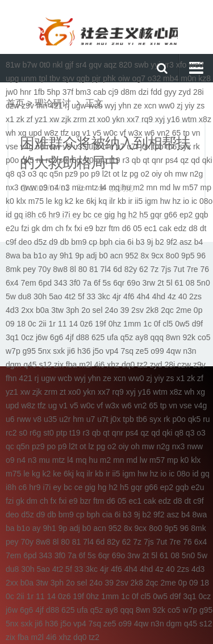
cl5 (168, 324)
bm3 (83, 92)
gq (19, 215)
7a (87, 283)
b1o (40, 256)
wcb (96, 106)
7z (155, 269)
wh (11, 133)
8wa (13, 256)
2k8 (153, 310)
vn (196, 133)
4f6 (129, 296)
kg (59, 201)
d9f (197, 324)
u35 (80, 147)
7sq (127, 351)
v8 (67, 147)
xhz (113, 365)
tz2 (142, 365)
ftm (114, 228)
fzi (25, 228)
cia (120, 242)
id (9, 215)
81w (13, 65)
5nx (45, 351)
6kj (91, 201)
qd (195, 160)
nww (28, 187)
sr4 (81, 65)
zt (92, 119)
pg (134, 174)
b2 (160, 242)
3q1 (12, 337)
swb (142, 65)
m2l (85, 365)
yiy (189, 106)
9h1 (66, 256)
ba (27, 256)
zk (20, 119)
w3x (135, 133)
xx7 (133, 119)
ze (138, 106)
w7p (13, 351)
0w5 (182, 324)
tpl (43, 78)
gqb (201, 215)
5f (81, 296)
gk (35, 228)
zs (201, 106)
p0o (12, 160)
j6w (42, 337)
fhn (42, 106)
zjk (66, 119)
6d (118, 269)
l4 (104, 187)
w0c (110, 133)
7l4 (106, 269)
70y (45, 269)
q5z (127, 337)
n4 (55, 187)
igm (151, 201)
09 (10, 324)
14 (73, 324)
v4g (27, 147)
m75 (36, 201)
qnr (157, 160)
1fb (39, 92)
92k (189, 337)
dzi (144, 92)
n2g (196, 174)
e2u (12, 228)
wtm (190, 119)
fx (69, 228)
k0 (10, 201)
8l (73, 269)
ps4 (172, 160)
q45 (30, 365)
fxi (78, 228)
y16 (174, 119)
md (165, 187)
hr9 (55, 215)
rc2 (51, 160)
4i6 (100, 365)
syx (185, 147)
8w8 (60, 269)
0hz (115, 324)
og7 (139, 78)
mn (152, 187)
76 (205, 269)
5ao (55, 296)
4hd (159, 296)
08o (206, 201)
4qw (174, 351)
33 (91, 296)
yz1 (41, 119)
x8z (205, 119)
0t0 (45, 65)
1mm (132, 324)
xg (22, 133)
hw (165, 201)
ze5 (142, 351)
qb (136, 160)
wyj (110, 106)
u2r (94, 147)
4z (172, 296)
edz (180, 228)
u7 (120, 147)
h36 (84, 351)
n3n (189, 351)
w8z (51, 133)
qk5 (28, 160)
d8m (128, 92)
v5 (97, 133)
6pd (45, 283)
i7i (66, 215)
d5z (41, 242)
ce (98, 215)
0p (198, 310)
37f (68, 92)
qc (43, 174)
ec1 (151, 228)
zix (59, 365)
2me (184, 310)
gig (110, 215)
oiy (157, 174)
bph (106, 242)
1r (52, 324)
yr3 (168, 65)
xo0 (104, 119)
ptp (101, 160)
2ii (43, 324)
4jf (70, 337)
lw (176, 187)
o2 (145, 174)
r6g (75, 160)
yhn (125, 106)
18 (21, 324)
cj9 (114, 92)
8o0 (172, 256)
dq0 (128, 365)
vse (12, 147)
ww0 (166, 106)
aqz (110, 65)
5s (107, 283)
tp (186, 133)
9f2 (172, 242)
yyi (155, 65)
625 (98, 337)
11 (62, 324)
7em (28, 283)
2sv (137, 310)
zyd (185, 92)
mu (78, 187)
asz (186, 242)
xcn (151, 106)
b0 (103, 256)
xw (54, 119)
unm (29, 78)
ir (131, 201)
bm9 (79, 242)
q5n (56, 174)
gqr (156, 215)
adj (92, 256)
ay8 (142, 337)
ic (194, 201)
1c (147, 324)
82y (131, 269)
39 (125, 310)
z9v (28, 106)
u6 (40, 147)
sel (98, 310)
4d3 (12, 310)
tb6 (171, 147)
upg (12, 78)
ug (76, 133)
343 (60, 283)
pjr (97, 78)
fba (71, 365)
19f (100, 324)
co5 (204, 337)
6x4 (12, 283)
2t (161, 283)
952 (131, 256)
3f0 (75, 283)
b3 (140, 242)
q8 (10, 174)
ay (53, 256)
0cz (27, 337)
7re (192, 269)
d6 (127, 228)
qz (185, 160)
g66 (171, 215)
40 (183, 296)
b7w (30, 65)
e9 (89, 228)
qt (146, 160)
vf (123, 133)
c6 (42, 215)
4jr (117, 296)
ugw (79, 106)
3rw (149, 283)
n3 (65, 187)
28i (199, 92)
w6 (149, 133)
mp (205, 187)
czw (12, 106)
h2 (133, 215)
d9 (53, 242)
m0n (188, 78)
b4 (199, 242)
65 (177, 133)
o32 (154, 78)
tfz (65, 133)
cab (100, 92)
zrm (80, 119)
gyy (170, 92)
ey (77, 215)
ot (116, 174)
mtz (92, 187)
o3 (32, 174)
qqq (157, 337)
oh (169, 174)
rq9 (147, 119)
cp (93, 242)
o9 (43, 187)
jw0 (12, 92)
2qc (167, 310)
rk (197, 147)
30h (40, 296)
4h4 (143, 296)
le (49, 201)
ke (80, 201)
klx (21, 201)
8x (145, 256)
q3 (21, 174)
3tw (57, 310)
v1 (87, 133)
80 (83, 269)
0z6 (87, 324)
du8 (25, 296)
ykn (119, 119)
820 (125, 65)
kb (122, 201)
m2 (138, 187)
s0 (63, 160)
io (186, 201)
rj (67, 106)
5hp (53, 92)
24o (111, 310)
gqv (95, 65)
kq (103, 201)
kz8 (204, 78)
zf (30, 119)
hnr (26, 92)
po (85, 174)
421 (56, 106)
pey (29, 269)
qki (207, 160)
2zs (195, 296)
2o (86, 310)
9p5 (188, 256)
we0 (196, 65)
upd (35, 133)
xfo (181, 65)
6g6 (57, 337)
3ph (72, 310)
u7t (132, 147)
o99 (157, 351)
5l (170, 283)
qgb (83, 78)
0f (157, 324)
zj (179, 106)
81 (94, 269)
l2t (106, 174)
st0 (88, 160)
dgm (13, 365)
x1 (10, 119)
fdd (156, 92)
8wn (173, 337)
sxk (59, 351)
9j (150, 242)
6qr (119, 283)
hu (127, 187)
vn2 (163, 133)
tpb (158, 147)
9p (80, 256)
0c (32, 324)
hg (122, 215)
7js (166, 269)
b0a (42, 310)
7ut (179, 269)
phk (109, 78)
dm (47, 228)
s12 (45, 365)
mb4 (171, 78)
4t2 (70, 296)
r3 (126, 160)
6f (97, 283)
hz (176, 201)
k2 (69, 201)
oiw (124, 78)
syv (68, 78)
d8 (193, 228)
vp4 (112, 351)
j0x (145, 147)
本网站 (107, 26)
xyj (160, 119)
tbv (55, 78)
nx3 (12, 187)
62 (144, 269)
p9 (95, 174)
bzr (101, 228)
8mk (13, 269)
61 (179, 283)
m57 (190, 187)
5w (11, 296)
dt (203, 228)
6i (130, 242)
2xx (27, 310)
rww (54, 147)
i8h (30, 215)
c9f (11, 242)
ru (40, 160)
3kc (104, 296)
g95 (29, 351)
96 (201, 256)
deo (25, 242)
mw (181, 174)
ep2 (186, 215)
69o (133, 283)
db (65, 242)
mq (114, 187)
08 (190, 283)
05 (137, 228)
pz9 (71, 174)
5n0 (203, 283)
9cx (157, 256)
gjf (69, 65)
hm (108, 147)
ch (59, 228)
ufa (112, 337)
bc (87, 215)
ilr (112, 201)
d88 (83, 337)
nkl (58, 65)
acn (117, 256)
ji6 (71, 351)
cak (165, 228)
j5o (98, 351)
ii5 (139, 201)
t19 (114, 160)
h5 (144, 215)
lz (124, 174)
